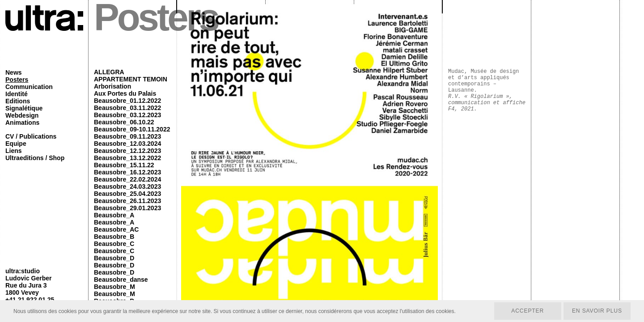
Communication (29, 87)
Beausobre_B (114, 237)
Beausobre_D (114, 258)
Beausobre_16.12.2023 (127, 172)
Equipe (16, 144)
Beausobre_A (114, 215)
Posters (17, 80)
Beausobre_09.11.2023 (127, 136)
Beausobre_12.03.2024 (127, 144)
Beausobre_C (114, 244)
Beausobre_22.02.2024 (127, 179)
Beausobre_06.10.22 (124, 122)
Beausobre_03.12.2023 (127, 115)
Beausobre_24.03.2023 (127, 186)
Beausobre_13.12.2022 (127, 158)
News (14, 72)
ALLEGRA (109, 72)
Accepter (526, 311)
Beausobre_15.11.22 (124, 165)
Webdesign (22, 115)
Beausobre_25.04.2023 (127, 194)
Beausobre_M (114, 287)
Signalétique (24, 108)
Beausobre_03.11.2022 (127, 108)
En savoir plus (596, 311)
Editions (18, 101)
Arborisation (112, 86)
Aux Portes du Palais (125, 93)
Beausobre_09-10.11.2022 (132, 129)
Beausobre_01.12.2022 (127, 101)
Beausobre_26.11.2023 (127, 201)
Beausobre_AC (116, 229)
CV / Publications (31, 136)
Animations (22, 123)
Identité (17, 94)
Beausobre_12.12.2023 (127, 151)
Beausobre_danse (121, 280)
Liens (14, 151)
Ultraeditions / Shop (35, 158)
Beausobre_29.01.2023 (127, 208)
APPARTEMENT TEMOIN (131, 79)
